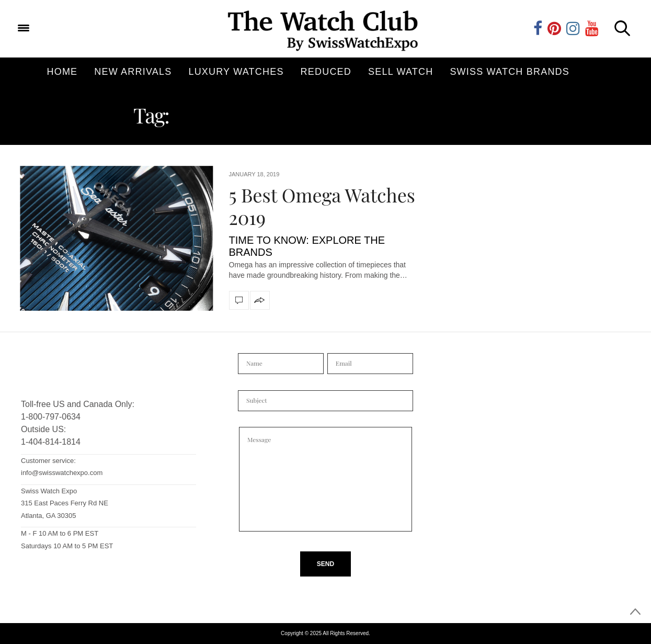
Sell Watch (401, 72)
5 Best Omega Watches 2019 (322, 206)
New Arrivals (133, 72)
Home (62, 72)
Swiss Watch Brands (510, 72)
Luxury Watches (236, 72)
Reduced (326, 72)
